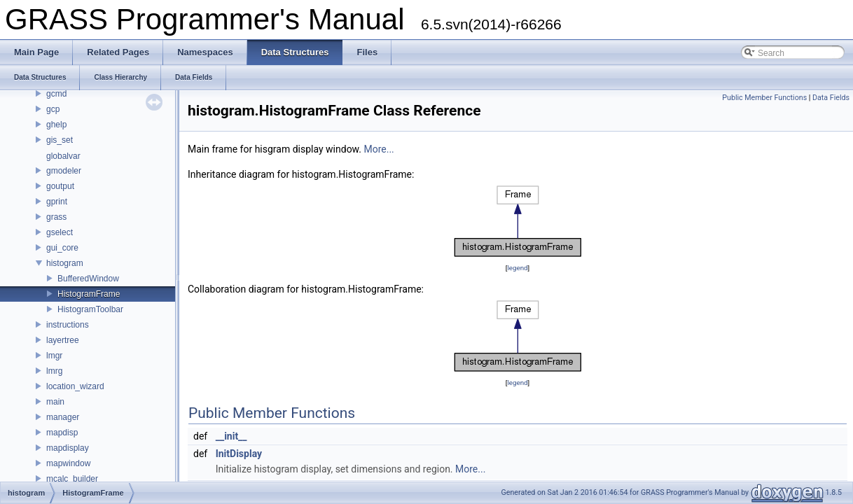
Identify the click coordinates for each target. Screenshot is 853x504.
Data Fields (831, 98)
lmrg (54, 371)
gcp (53, 109)
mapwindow (68, 463)
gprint (57, 202)
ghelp (56, 125)
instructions (68, 325)
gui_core (62, 248)
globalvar (63, 156)
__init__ (231, 436)
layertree (63, 340)
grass (56, 217)
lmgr (54, 356)
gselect (60, 232)
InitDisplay (239, 454)
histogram (65, 263)
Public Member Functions (764, 98)
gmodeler (64, 171)
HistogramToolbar (90, 309)
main (55, 402)
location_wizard (75, 386)
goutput (60, 186)
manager (63, 417)
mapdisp (62, 433)
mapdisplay (68, 448)
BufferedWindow (88, 279)
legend (517, 268)
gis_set (60, 140)
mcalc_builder (72, 479)
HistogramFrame (89, 294)
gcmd (56, 94)
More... (379, 149)
